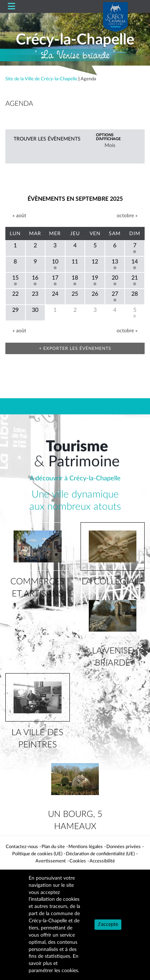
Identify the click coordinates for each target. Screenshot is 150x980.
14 (135, 262)
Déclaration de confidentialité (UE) (100, 854)
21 (135, 278)
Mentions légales (86, 847)
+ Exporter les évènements (75, 348)
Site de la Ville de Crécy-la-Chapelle (41, 79)
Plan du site (53, 847)
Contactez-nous (22, 847)
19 (95, 278)
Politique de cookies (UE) (37, 854)
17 (55, 278)
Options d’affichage (108, 137)
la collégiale (113, 582)
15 (15, 278)
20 (115, 278)
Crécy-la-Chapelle (75, 40)
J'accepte (108, 924)
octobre (127, 216)
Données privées (124, 847)
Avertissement (51, 861)
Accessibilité (102, 861)
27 (115, 294)
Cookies (78, 861)
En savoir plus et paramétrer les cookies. (54, 964)
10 (55, 262)
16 (35, 278)
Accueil (34, 7)
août (19, 216)
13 (115, 262)
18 (75, 278)
